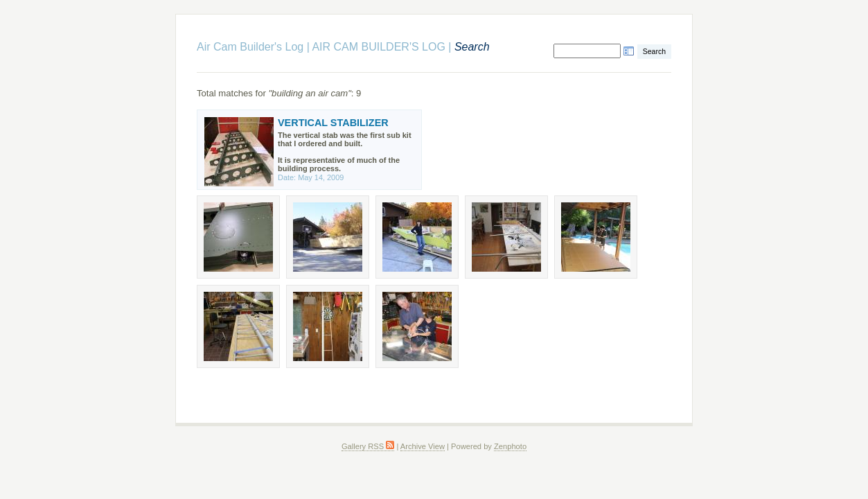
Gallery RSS (368, 446)
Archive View (423, 446)
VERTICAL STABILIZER (333, 123)
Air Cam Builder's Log (250, 47)
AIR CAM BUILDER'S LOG (378, 47)
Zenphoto (510, 446)
